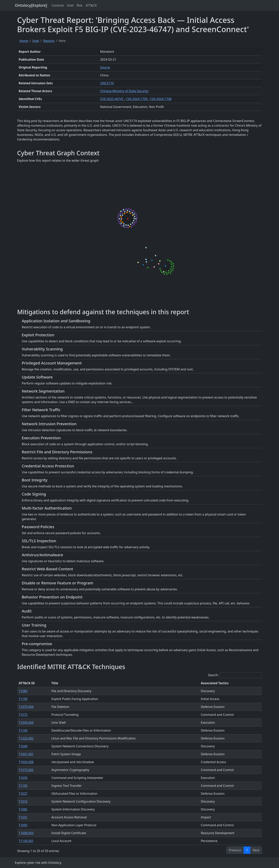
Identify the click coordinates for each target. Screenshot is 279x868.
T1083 (23, 691)
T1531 (23, 817)
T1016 (23, 801)
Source (105, 67)
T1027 (23, 794)
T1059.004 (26, 723)
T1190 (23, 699)
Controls (58, 5)
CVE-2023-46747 (112, 99)
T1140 (23, 730)
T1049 (23, 746)
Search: (235, 675)
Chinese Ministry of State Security (124, 91)
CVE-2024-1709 (137, 99)
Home (24, 41)
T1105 (23, 786)
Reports (49, 41)
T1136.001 (26, 841)
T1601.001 (26, 754)
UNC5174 (107, 83)
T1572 (23, 715)
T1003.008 (26, 762)
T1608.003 (26, 833)
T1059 (23, 778)
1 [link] (247, 850)
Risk (79, 5)
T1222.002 (26, 738)
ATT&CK (91, 5)
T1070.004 (26, 707)
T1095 (23, 825)
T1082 (23, 809)
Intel (70, 5)
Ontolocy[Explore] (31, 5)
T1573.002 (26, 770)
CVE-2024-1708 (161, 99)
